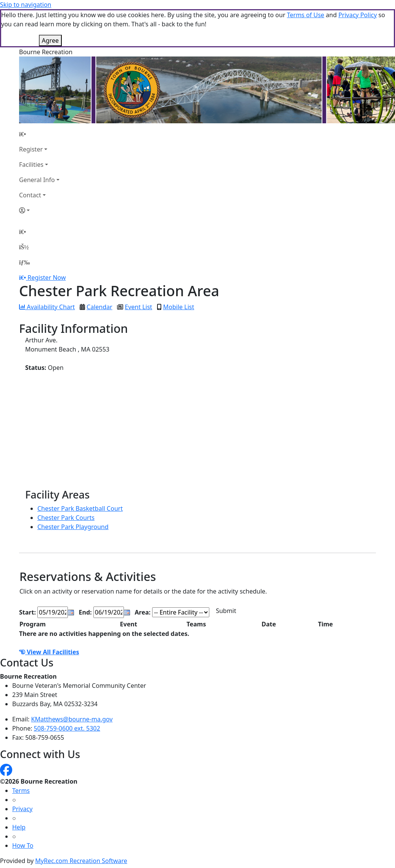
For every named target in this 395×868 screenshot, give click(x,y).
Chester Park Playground (73, 527)
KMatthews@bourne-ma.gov (72, 719)
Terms (21, 791)
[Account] (39, 210)
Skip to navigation (26, 5)
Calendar (100, 307)
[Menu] (24, 262)
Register (31, 149)
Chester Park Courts (66, 518)
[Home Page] (39, 134)
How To (23, 845)
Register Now (47, 278)
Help (19, 827)
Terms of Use (305, 15)
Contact (30, 195)
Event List (138, 307)
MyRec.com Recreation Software (81, 861)
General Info (37, 180)
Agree (50, 40)
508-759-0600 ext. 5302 (67, 728)
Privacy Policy (357, 15)
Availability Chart (47, 307)
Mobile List (179, 307)
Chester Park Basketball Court (80, 508)
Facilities (31, 165)
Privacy (22, 809)
